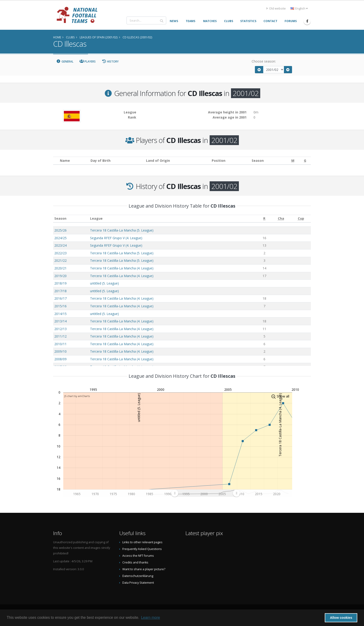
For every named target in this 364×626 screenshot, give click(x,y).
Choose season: (264, 61)
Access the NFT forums (138, 556)
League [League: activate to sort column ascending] (96, 218)
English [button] (299, 8)
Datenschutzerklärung (138, 576)
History (110, 61)
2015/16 (60, 306)
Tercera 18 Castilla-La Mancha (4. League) (122, 268)
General (65, 61)
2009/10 (60, 351)
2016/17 (60, 298)
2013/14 (60, 321)
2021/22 (60, 260)
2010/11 (60, 344)
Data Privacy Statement (138, 583)
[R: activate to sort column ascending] (264, 219)
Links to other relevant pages (142, 542)
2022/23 (60, 253)
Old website (276, 8)
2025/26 (60, 230)
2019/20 (60, 276)
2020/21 (60, 268)
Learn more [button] (150, 618)
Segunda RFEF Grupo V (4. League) (116, 238)
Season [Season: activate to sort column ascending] (60, 218)
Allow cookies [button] (341, 618)
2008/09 (60, 359)
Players (88, 61)
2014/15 (60, 314)
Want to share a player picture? (144, 569)
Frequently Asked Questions (142, 549)
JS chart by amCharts (77, 396)
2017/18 (60, 291)
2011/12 (60, 336)
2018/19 (60, 283)
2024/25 (60, 238)
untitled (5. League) (104, 283)
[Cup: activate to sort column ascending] (301, 219)
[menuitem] (205, 493)
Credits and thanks (135, 562)
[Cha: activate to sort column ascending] (281, 219)
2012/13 (60, 329)
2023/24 (60, 245)
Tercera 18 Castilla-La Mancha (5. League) (122, 230)
